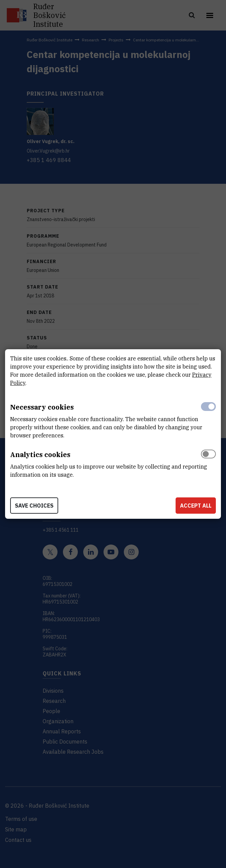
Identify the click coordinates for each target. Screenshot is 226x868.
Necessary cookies (42, 407)
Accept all (196, 506)
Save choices (34, 506)
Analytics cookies (40, 455)
